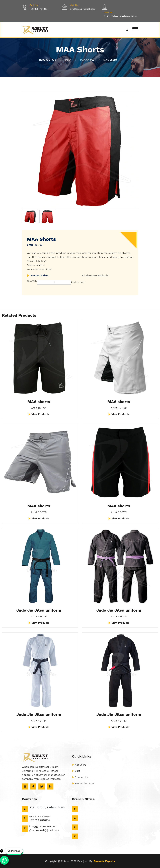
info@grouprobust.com (83, 9)
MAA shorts (39, 402)
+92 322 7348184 (39, 9)
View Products (39, 414)
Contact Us (80, 777)
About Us (79, 765)
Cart (76, 771)
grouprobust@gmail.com (44, 830)
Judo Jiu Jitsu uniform (39, 610)
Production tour (83, 783)
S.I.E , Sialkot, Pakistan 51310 (120, 16)
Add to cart (78, 282)
